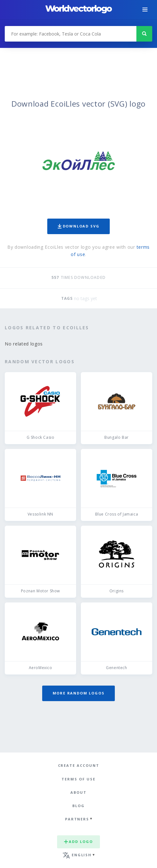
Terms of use (78, 779)
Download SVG (79, 226)
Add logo (78, 842)
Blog (78, 806)
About (78, 792)
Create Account (79, 765)
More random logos (79, 693)
